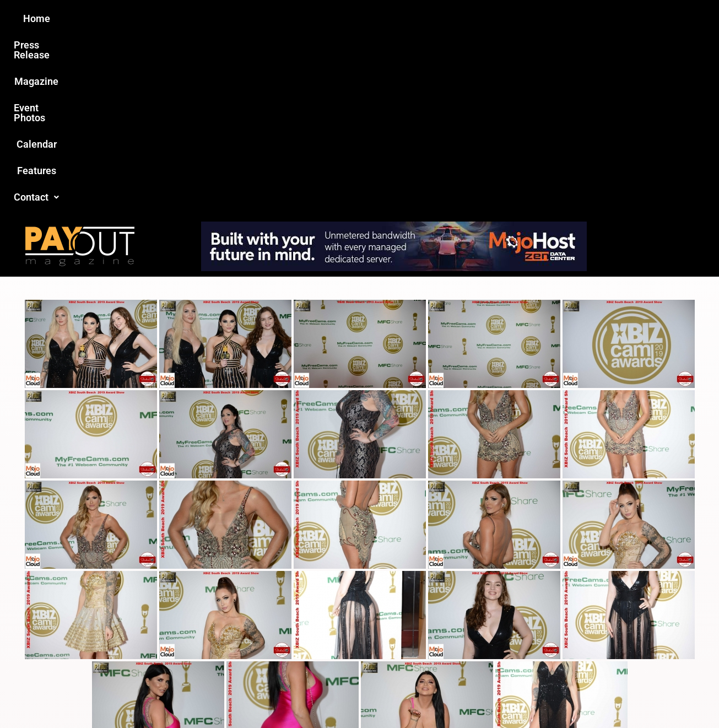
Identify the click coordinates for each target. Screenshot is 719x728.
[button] (545, 19)
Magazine (297, 18)
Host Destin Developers (599, 696)
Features (487, 18)
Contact (545, 18)
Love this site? (191, 645)
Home (165, 18)
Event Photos (365, 18)
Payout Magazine (232, 696)
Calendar (431, 18)
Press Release (227, 18)
